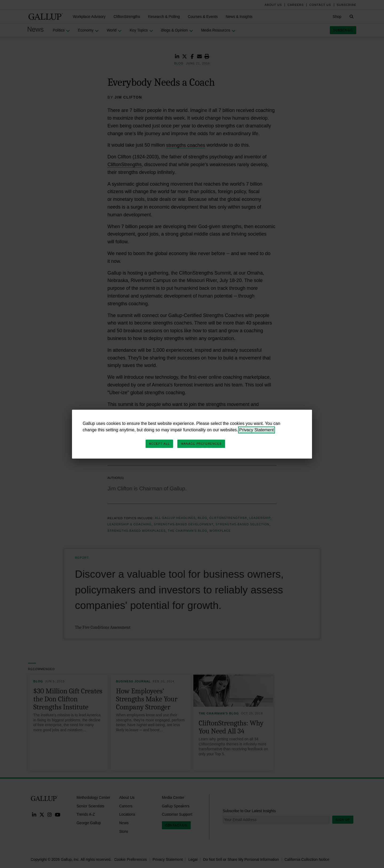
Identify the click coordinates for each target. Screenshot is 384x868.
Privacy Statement (257, 430)
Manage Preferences (201, 444)
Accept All (159, 444)
